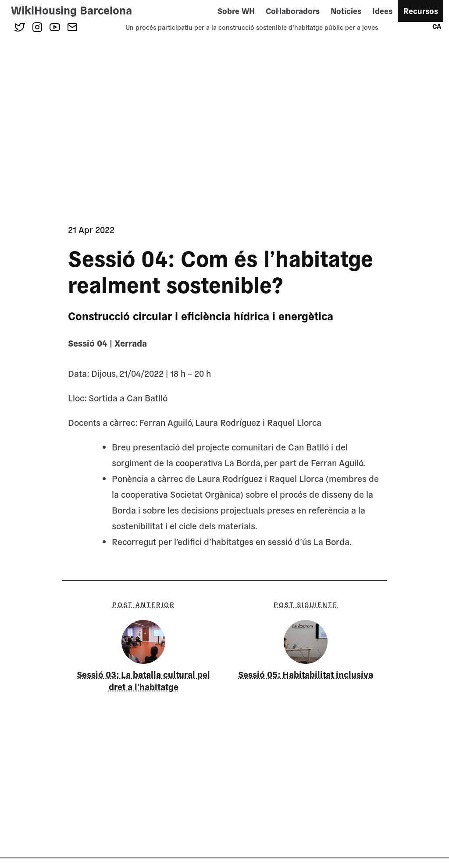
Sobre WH (236, 11)
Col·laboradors (293, 11)
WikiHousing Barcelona (71, 10)
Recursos (421, 11)
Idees (382, 11)
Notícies (346, 11)
